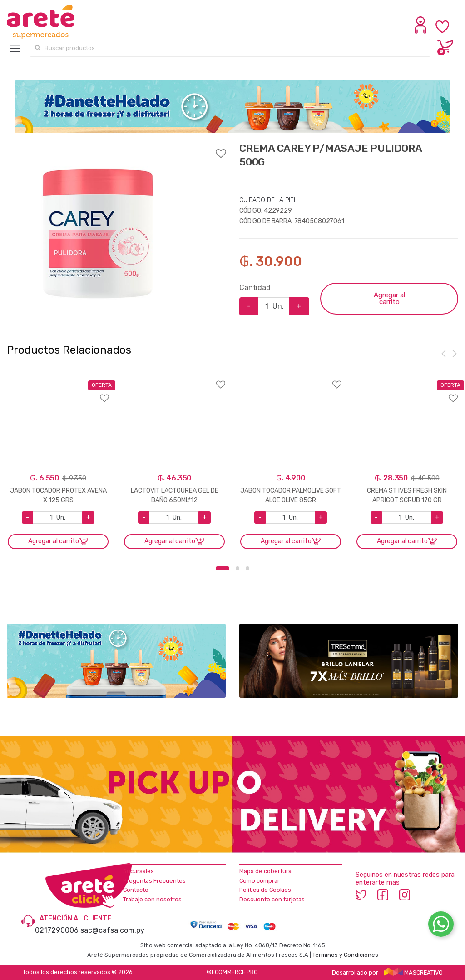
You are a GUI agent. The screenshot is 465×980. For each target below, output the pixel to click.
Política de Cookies (265, 890)
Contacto (136, 890)
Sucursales (139, 871)
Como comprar (260, 881)
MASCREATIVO (413, 972)
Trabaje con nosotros (152, 899)
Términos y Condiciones (345, 955)
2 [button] (237, 568)
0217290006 (57, 930)
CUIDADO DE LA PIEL (268, 200)
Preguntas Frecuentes (154, 881)
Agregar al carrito (389, 298)
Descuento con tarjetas (272, 899)
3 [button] (247, 568)
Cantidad (255, 287)
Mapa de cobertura (265, 871)
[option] (98, 233)
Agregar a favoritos (116, 148)
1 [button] (223, 568)
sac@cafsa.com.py (112, 930)
